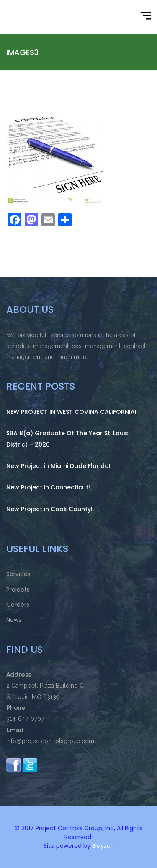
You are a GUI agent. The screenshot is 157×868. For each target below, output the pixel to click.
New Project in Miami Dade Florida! (58, 466)
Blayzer (102, 846)
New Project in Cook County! (49, 509)
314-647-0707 (25, 719)
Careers (18, 605)
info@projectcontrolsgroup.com (50, 741)
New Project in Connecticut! (48, 487)
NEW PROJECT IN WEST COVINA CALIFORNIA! (71, 412)
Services (18, 574)
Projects (18, 590)
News (14, 620)
